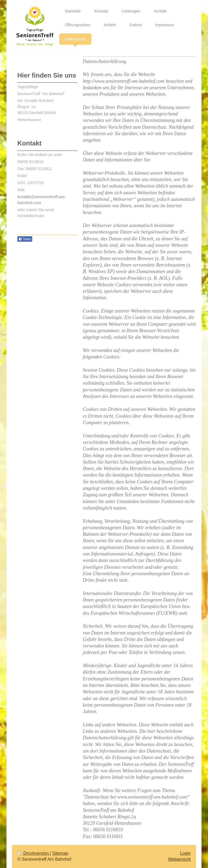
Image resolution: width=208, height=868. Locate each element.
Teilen (25, 239)
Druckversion (34, 853)
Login (185, 853)
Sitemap (60, 853)
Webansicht (179, 859)
